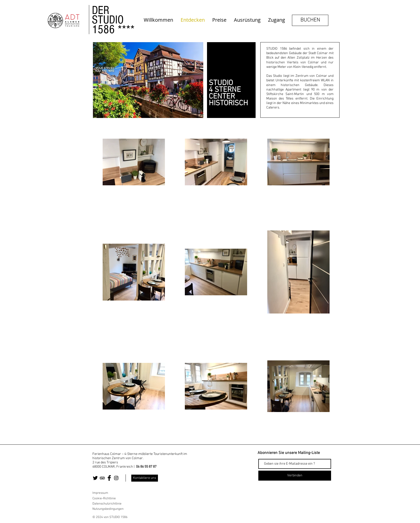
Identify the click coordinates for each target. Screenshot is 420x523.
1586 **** (113, 29)
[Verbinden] (295, 476)
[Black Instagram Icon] (116, 478)
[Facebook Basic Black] (109, 478)
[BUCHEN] (310, 20)
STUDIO (108, 20)
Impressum (100, 493)
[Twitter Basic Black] (95, 478)
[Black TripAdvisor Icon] (102, 478)
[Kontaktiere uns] (145, 478)
